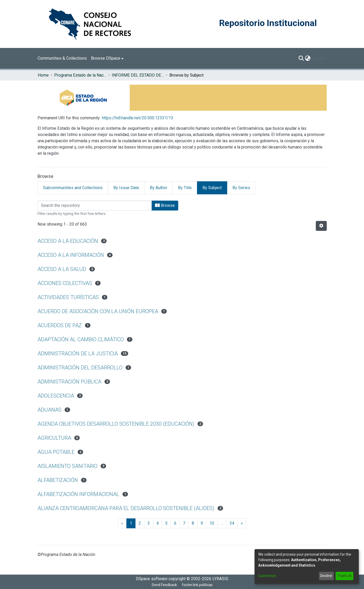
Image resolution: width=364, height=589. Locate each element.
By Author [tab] (159, 188)
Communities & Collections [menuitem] (62, 58)
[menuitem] (107, 58)
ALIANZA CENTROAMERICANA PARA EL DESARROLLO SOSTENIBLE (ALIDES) (126, 508)
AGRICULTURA (54, 438)
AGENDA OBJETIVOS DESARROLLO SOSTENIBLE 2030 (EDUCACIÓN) (116, 424)
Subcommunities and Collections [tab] (73, 188)
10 (212, 523)
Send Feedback (164, 585)
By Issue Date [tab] (126, 188)
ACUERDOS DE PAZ (60, 325)
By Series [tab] (241, 188)
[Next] (242, 523)
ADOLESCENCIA (56, 396)
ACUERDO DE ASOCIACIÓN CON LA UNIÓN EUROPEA (98, 311)
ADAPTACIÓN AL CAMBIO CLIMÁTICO (81, 339)
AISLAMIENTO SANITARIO (67, 466)
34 (232, 523)
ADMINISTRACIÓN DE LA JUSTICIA (78, 354)
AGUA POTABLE (56, 452)
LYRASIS (220, 579)
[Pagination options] (321, 226)
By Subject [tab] (212, 188)
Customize (267, 576)
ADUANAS (50, 410)
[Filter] (95, 206)
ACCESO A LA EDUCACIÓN (68, 241)
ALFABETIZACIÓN (58, 480)
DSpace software (152, 579)
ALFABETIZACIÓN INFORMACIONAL (78, 494)
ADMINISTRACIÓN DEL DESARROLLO (80, 368)
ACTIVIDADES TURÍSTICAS (68, 297)
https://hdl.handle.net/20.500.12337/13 (138, 118)
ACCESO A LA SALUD (62, 269)
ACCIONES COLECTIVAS (65, 283)
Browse (165, 205)
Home (43, 75)
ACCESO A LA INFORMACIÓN (71, 255)
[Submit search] (301, 58)
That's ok (344, 576)
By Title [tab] (185, 188)
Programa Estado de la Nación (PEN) (80, 75)
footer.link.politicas (197, 585)
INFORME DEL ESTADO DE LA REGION (138, 75)
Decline (326, 576)
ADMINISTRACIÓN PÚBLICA (69, 382)
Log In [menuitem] (317, 58)
